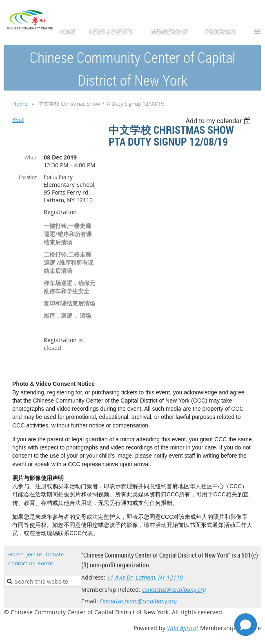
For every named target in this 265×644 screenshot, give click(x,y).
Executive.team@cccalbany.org (138, 601)
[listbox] (219, 121)
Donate (55, 554)
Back (18, 120)
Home (20, 104)
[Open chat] (246, 625)
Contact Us (21, 563)
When (31, 157)
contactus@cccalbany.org (174, 590)
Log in (253, 12)
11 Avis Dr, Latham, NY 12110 (145, 577)
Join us (35, 554)
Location (28, 177)
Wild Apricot (183, 628)
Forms (46, 563)
